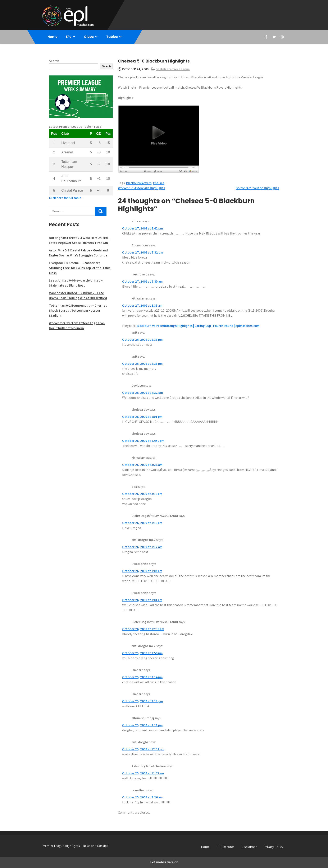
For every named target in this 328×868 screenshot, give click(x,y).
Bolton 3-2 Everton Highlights (257, 188)
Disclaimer (249, 847)
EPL (69, 37)
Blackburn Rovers (139, 183)
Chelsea (159, 183)
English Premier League (173, 69)
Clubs (89, 37)
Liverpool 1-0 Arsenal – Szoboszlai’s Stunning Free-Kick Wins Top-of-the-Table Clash (80, 268)
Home (53, 37)
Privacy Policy (273, 847)
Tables (112, 37)
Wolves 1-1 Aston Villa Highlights (142, 188)
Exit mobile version (164, 862)
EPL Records (225, 847)
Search (54, 61)
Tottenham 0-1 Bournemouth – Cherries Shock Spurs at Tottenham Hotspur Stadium (78, 310)
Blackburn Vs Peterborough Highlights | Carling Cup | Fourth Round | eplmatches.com (198, 326)
